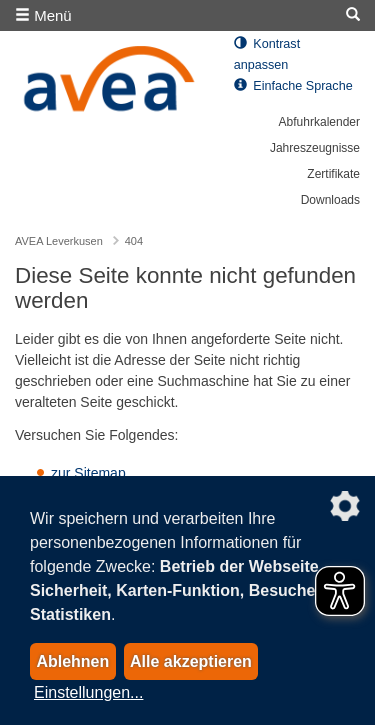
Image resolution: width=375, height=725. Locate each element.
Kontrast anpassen (267, 54)
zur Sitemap (88, 473)
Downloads (330, 200)
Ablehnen (72, 661)
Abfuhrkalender (319, 122)
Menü (43, 15)
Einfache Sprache (293, 86)
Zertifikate (333, 174)
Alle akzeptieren (191, 661)
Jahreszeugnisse (315, 148)
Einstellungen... (88, 692)
